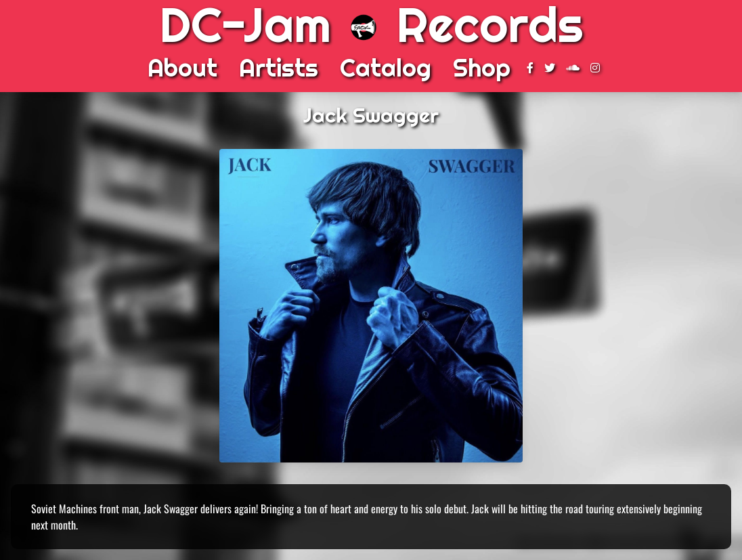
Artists (279, 68)
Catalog (386, 68)
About (182, 68)
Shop (482, 68)
